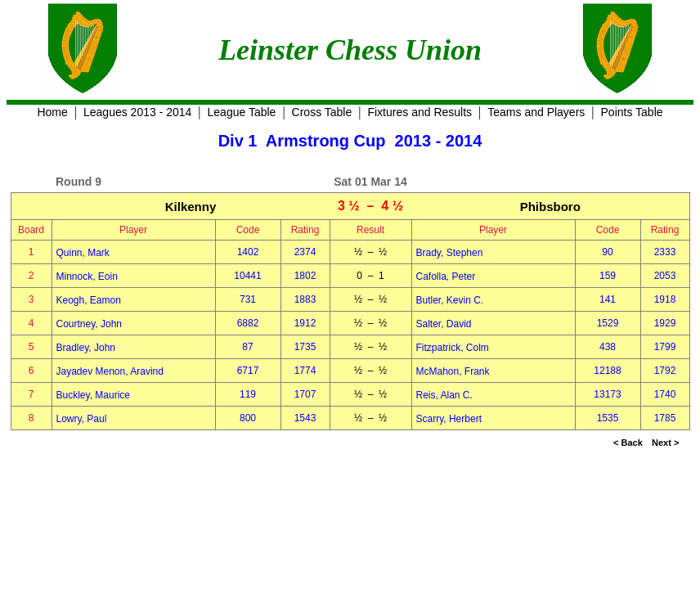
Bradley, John (86, 348)
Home (52, 112)
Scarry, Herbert (449, 419)
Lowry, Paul (82, 419)
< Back (628, 443)
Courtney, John (90, 324)
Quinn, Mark (83, 253)
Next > (665, 443)
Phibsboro (550, 207)
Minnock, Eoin (87, 277)
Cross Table (322, 112)
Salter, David (444, 324)
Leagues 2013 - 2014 (137, 112)
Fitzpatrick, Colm (453, 348)
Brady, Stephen (450, 253)
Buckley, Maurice (93, 395)
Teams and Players (536, 112)
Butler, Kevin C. (450, 300)
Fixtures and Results (420, 112)
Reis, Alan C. (444, 395)
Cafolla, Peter (446, 277)
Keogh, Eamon (89, 300)
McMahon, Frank (453, 371)
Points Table (632, 112)
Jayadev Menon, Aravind (110, 371)
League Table (242, 112)
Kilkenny (191, 207)
